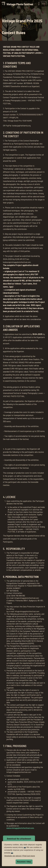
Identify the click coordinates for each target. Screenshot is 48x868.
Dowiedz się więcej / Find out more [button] (20, 856)
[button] (44, 3)
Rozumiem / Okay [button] (24, 862)
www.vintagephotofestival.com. (20, 828)
